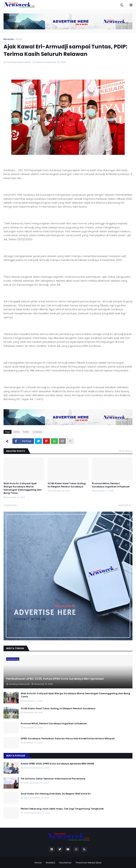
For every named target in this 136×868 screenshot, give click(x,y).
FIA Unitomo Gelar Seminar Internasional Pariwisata (53, 779)
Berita (19, 39)
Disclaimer (65, 863)
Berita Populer (16, 756)
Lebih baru (11, 505)
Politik (26, 432)
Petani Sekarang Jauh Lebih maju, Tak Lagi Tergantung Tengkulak (62, 809)
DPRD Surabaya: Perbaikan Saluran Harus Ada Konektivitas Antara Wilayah (68, 739)
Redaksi (50, 863)
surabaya (37, 432)
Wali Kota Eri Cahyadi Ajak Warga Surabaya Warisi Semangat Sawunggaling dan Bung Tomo (23, 488)
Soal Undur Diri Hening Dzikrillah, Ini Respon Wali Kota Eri (56, 794)
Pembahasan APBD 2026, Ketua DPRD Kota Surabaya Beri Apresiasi (55, 679)
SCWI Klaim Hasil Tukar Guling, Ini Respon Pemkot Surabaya (67, 485)
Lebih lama (124, 505)
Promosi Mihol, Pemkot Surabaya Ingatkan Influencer (111, 485)
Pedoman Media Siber (89, 863)
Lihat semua (126, 451)
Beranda (9, 39)
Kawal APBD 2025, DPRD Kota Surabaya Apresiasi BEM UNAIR (57, 764)
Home (38, 863)
